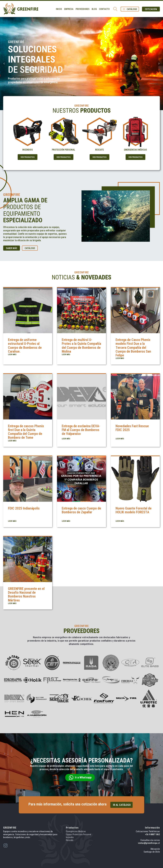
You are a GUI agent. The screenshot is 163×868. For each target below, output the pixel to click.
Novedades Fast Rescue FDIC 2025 (132, 428)
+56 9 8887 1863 (152, 834)
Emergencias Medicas (76, 831)
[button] (130, 9)
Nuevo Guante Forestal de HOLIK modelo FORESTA (134, 510)
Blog (94, 9)
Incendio (70, 837)
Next (159, 64)
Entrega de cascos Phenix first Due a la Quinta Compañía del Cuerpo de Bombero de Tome (26, 432)
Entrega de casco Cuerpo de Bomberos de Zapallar (81, 510)
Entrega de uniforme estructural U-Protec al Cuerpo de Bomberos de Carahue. (25, 346)
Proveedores (83, 9)
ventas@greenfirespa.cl (149, 843)
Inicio (59, 9)
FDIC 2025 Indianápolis (24, 508)
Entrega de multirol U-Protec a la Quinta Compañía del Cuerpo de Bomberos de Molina (81, 346)
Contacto (104, 9)
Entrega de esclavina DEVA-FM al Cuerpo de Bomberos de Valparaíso (81, 430)
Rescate (70, 840)
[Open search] (115, 9)
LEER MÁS (12, 355)
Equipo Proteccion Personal (79, 834)
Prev (4, 64)
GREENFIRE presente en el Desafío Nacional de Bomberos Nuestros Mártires (26, 594)
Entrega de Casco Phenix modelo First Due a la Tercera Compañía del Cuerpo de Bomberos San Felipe (133, 348)
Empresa (69, 9)
